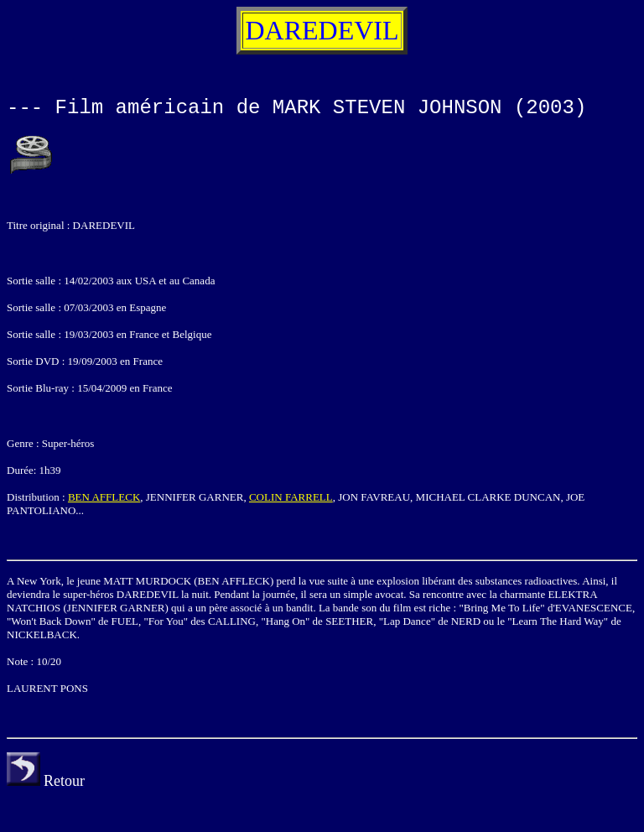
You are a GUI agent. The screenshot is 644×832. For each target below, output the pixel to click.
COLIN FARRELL (291, 497)
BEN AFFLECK (104, 497)
